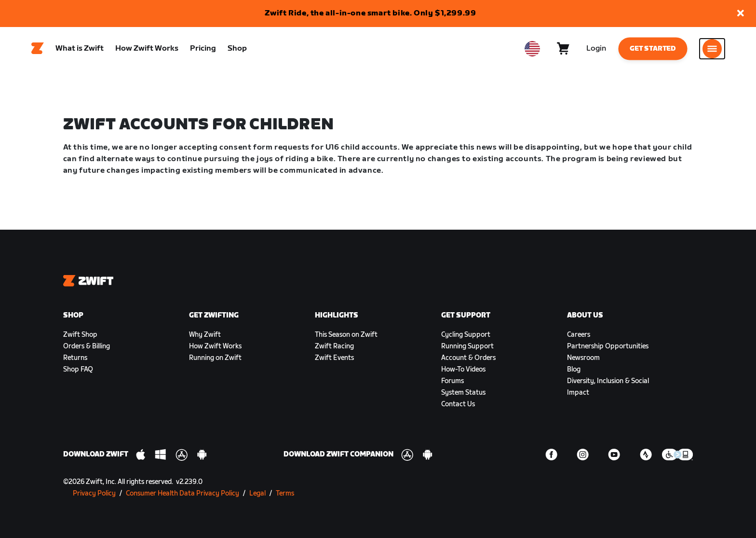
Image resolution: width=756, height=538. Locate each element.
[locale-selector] (532, 49)
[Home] (38, 49)
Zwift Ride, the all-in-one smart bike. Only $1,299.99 (371, 13)
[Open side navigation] (712, 49)
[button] (741, 14)
